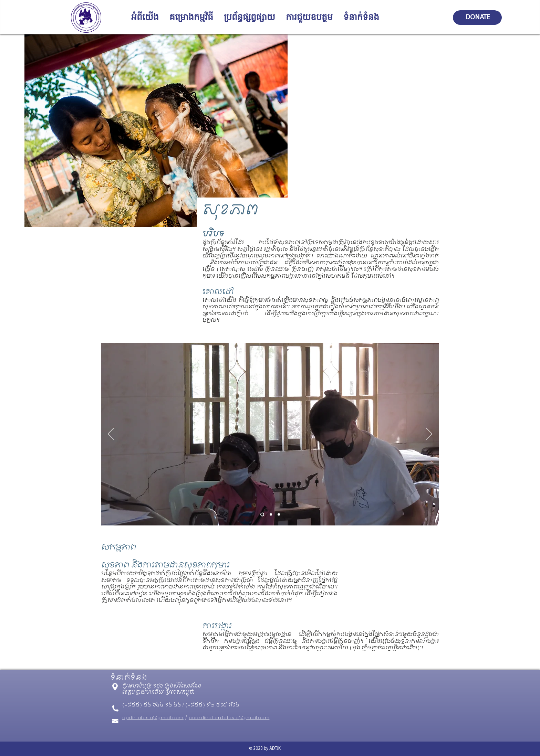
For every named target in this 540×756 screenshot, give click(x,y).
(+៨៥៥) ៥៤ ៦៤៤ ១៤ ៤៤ (152, 705)
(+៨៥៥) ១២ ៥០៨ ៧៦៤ (212, 705)
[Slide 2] (271, 514)
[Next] (429, 434)
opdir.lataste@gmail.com (153, 718)
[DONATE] (477, 18)
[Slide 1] (262, 514)
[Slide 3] (279, 514)
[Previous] (111, 434)
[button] (145, 18)
